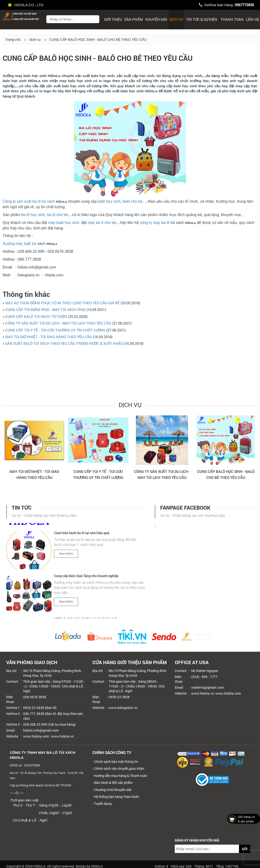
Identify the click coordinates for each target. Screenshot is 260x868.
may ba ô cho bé (102, 223)
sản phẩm (242, 819)
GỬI (245, 849)
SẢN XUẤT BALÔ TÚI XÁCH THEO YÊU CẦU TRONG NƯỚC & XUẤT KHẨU (64, 343)
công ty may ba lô (155, 223)
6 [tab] (143, 495)
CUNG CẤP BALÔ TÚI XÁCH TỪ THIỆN (37, 316)
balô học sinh (109, 201)
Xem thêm (66, 555)
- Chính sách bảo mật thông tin (115, 762)
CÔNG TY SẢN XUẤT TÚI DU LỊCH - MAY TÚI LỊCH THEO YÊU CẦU (58, 323)
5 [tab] (136, 495)
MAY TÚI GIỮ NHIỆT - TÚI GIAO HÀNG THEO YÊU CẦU (49, 337)
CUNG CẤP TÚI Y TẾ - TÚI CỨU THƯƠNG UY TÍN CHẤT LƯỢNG (55, 330)
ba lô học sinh (33, 215)
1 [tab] (107, 495)
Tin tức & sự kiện (202, 19)
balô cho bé (133, 201)
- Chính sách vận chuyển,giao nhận (118, 768)
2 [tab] (115, 495)
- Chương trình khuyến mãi (112, 790)
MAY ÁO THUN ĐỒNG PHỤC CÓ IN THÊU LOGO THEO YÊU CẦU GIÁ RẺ (62, 303)
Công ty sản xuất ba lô (22, 201)
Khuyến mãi (156, 19)
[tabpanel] (34, 450)
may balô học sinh (64, 223)
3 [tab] (122, 495)
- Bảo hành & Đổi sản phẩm (112, 783)
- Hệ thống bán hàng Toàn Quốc (116, 797)
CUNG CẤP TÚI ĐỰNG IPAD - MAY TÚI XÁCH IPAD (45, 310)
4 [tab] (129, 495)
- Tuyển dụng (102, 803)
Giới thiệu (113, 19)
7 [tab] (150, 495)
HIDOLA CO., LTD (26, 5)
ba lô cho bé (57, 215)
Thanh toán (232, 19)
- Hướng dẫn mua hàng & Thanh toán (120, 776)
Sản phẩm (133, 19)
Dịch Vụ (176, 19)
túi (34, 244)
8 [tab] (158, 495)
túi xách (48, 201)
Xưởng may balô (17, 244)
